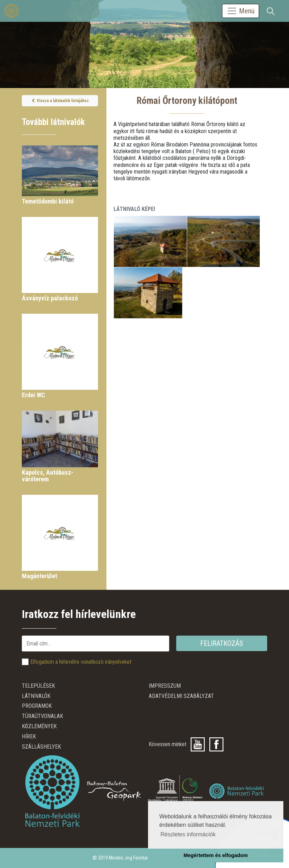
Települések (38, 686)
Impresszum (165, 686)
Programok (37, 706)
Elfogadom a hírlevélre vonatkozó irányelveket (81, 662)
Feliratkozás (222, 643)
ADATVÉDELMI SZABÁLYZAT (181, 696)
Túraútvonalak (42, 716)
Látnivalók (36, 696)
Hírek (29, 736)
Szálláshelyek (41, 747)
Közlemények (39, 726)
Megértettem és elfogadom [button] (216, 855)
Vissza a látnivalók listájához (60, 101)
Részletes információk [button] (188, 834)
